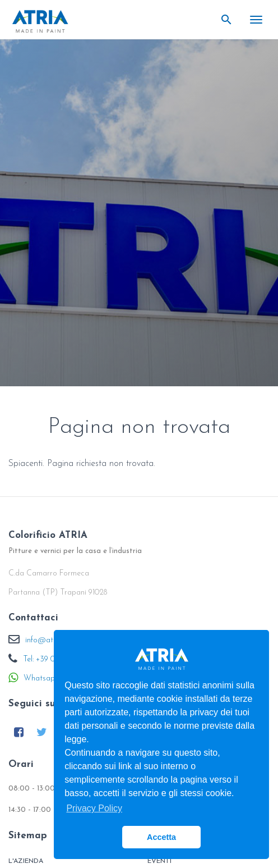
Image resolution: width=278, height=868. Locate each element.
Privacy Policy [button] (94, 808)
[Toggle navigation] (256, 20)
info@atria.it (47, 640)
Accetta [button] (161, 837)
